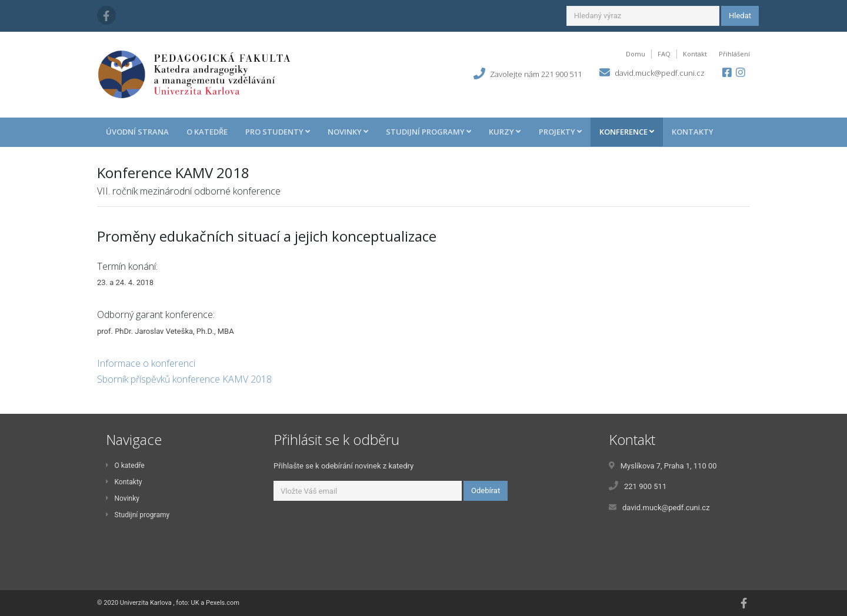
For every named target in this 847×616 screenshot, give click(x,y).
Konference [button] (627, 132)
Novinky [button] (348, 132)
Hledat (740, 16)
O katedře (207, 132)
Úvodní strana (137, 132)
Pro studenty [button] (278, 132)
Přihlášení (734, 54)
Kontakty (693, 132)
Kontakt (695, 54)
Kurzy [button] (505, 132)
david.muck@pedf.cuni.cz (660, 73)
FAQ (664, 54)
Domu (636, 54)
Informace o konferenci (146, 363)
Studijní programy (138, 515)
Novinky (123, 498)
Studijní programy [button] (428, 132)
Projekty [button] (560, 132)
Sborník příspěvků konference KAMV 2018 (184, 379)
